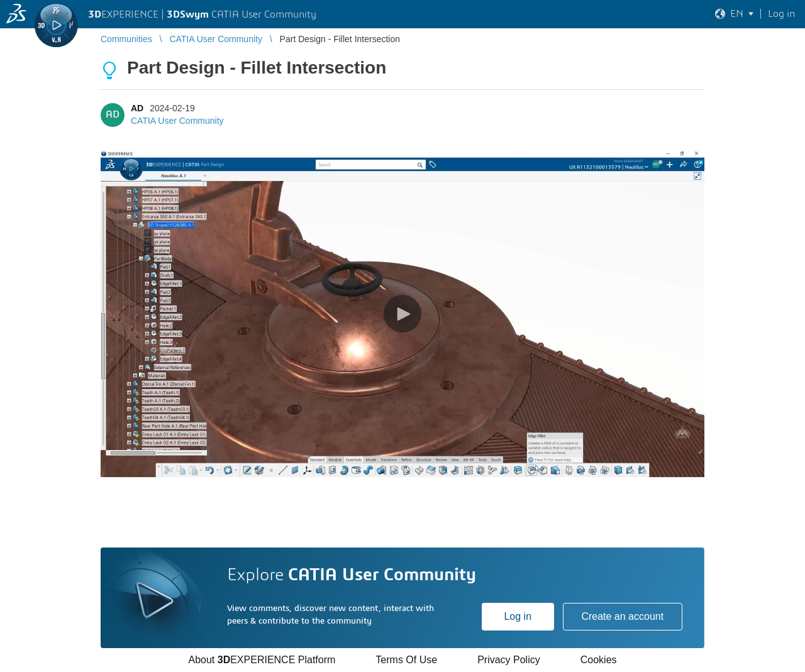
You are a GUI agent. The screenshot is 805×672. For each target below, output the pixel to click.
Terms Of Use (406, 660)
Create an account (622, 616)
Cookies (599, 660)
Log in (518, 616)
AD (137, 108)
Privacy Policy (509, 660)
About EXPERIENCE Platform (262, 660)
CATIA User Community (177, 121)
